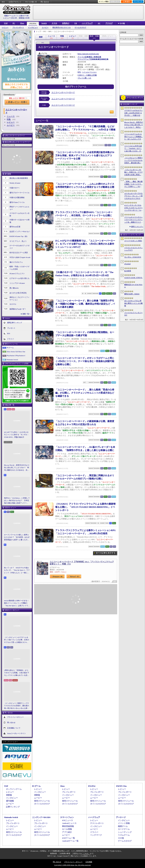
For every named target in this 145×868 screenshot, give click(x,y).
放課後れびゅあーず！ (18, 309)
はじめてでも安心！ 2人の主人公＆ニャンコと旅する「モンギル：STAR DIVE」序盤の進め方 (17, 435)
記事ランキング (13, 807)
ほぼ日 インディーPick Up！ (20, 231)
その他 (121, 838)
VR (76, 23)
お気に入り (115, 2)
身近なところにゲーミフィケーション (19, 298)
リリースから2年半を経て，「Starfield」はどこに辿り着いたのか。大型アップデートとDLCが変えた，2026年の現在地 (133, 149)
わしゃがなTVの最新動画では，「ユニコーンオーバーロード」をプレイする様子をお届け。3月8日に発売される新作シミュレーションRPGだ (85, 244)
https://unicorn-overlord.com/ (88, 54)
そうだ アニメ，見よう (18, 241)
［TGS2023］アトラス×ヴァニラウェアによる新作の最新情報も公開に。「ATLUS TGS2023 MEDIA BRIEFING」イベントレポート (85, 507)
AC (99, 23)
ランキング (138, 2)
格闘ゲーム (123, 826)
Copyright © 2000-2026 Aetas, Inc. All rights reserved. (72, 865)
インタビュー (33, 27)
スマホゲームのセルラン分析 (19, 214)
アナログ (109, 23)
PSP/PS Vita (121, 786)
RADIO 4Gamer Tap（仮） (19, 236)
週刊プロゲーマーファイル (19, 193)
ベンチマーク (96, 835)
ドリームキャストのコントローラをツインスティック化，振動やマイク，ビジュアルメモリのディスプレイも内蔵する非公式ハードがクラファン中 (133, 220)
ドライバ (10, 339)
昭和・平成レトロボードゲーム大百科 (19, 268)
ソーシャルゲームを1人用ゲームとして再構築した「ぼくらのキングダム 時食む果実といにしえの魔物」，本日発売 (133, 137)
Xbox (22, 23)
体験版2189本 (24, 18)
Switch (44, 23)
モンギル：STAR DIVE (133, 257)
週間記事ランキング (15, 323)
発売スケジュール (42, 801)
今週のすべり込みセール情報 (19, 221)
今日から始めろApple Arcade (20, 257)
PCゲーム (10, 348)
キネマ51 (13, 304)
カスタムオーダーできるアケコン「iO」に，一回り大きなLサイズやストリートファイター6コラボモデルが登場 (133, 196)
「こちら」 (86, 853)
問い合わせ (45, 2)
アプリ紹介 (67, 832)
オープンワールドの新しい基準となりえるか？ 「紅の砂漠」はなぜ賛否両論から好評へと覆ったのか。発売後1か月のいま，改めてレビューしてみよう (17, 537)
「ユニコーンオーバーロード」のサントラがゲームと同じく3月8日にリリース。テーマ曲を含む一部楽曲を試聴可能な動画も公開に (85, 361)
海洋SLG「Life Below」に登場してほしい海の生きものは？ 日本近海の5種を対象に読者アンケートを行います (17, 501)
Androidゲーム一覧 (70, 841)
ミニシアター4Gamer (17, 283)
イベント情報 (124, 823)
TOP (6, 23)
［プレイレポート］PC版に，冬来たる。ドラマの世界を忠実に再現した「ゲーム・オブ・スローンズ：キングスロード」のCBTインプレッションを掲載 (133, 172)
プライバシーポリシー (15, 717)
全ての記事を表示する (106, 553)
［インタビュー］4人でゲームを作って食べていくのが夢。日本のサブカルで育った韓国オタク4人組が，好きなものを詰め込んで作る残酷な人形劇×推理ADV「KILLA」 (17, 640)
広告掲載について (14, 728)
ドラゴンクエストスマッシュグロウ (133, 249)
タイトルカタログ (42, 804)
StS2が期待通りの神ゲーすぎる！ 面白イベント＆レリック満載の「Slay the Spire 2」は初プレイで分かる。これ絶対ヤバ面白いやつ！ (17, 603)
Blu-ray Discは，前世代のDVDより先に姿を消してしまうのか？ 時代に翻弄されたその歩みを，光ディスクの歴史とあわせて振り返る (17, 468)
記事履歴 (126, 2)
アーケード (121, 817)
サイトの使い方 (31, 2)
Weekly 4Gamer (15, 183)
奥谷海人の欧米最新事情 (19, 178)
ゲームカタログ (80, 27)
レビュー (5, 27)
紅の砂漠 (128, 271)
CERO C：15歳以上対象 (87, 75)
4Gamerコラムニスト (17, 273)
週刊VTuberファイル (17, 202)
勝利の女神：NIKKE (132, 294)
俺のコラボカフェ (16, 262)
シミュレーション (89, 72)
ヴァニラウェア (84, 59)
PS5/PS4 (33, 24)
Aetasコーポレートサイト (16, 733)
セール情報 (67, 829)
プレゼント (11, 328)
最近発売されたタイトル (62, 27)
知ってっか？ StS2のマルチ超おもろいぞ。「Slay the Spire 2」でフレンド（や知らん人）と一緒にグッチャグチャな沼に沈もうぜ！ (17, 570)
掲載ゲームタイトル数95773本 (16, 16)
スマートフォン (67, 817)
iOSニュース (68, 820)
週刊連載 (10, 801)
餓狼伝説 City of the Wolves (133, 286)
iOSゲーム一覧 (68, 838)
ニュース (11, 116)
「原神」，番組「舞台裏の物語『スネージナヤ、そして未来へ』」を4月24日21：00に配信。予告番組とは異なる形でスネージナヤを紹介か (133, 184)
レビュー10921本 (10, 18)
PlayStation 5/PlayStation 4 (16, 356)
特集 (9, 119)
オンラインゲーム (14, 789)
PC (14, 23)
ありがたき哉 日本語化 (18, 293)
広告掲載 (89, 862)
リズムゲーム (124, 835)
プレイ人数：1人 (84, 78)
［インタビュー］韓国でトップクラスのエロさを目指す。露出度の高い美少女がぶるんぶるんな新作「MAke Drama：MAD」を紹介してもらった (17, 706)
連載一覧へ (27, 314)
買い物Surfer (14, 288)
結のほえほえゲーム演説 (19, 252)
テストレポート (97, 823)
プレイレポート (18, 27)
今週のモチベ (14, 188)
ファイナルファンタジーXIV (133, 314)
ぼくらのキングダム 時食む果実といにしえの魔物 (133, 303)
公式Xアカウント (15, 2)
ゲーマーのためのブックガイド (19, 247)
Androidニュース (69, 823)
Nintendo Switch (12, 360)
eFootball (127, 264)
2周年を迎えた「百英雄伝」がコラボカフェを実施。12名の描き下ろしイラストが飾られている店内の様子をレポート (17, 673)
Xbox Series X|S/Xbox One (16, 352)
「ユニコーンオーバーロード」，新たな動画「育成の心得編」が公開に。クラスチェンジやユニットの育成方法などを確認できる (85, 393)
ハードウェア (87, 23)
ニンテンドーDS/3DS (41, 817)
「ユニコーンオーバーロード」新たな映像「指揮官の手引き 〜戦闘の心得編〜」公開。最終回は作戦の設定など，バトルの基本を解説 (85, 304)
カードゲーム (124, 829)
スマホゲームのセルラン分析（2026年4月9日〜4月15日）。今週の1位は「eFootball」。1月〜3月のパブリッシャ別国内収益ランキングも (133, 113)
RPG (79, 72)
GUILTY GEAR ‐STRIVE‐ (133, 278)
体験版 (9, 795)
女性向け (66, 23)
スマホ (54, 23)
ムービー (45, 27)
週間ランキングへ (137, 227)
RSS (3, 2)
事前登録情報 (68, 826)
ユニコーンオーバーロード (63, 92)
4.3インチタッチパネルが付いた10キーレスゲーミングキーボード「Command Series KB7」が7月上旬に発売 (133, 208)
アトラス (81, 57)
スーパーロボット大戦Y (133, 241)
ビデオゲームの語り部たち (19, 278)
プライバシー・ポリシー (73, 862)
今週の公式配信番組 (17, 197)
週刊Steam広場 (15, 227)
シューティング (125, 832)
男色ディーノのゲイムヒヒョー (19, 208)
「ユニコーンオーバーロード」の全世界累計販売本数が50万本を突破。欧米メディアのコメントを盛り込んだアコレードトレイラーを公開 (85, 155)
